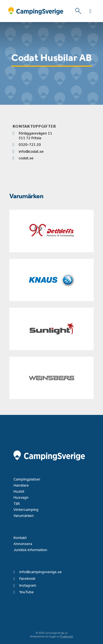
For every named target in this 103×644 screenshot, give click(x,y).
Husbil (19, 491)
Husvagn (21, 497)
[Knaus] (51, 280)
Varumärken (24, 516)
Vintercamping (26, 510)
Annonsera (23, 544)
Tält (17, 504)
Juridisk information (30, 550)
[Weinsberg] (51, 378)
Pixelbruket (66, 637)
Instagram (28, 585)
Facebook (27, 579)
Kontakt (20, 538)
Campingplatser (27, 479)
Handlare (21, 485)
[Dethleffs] (51, 231)
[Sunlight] (51, 329)
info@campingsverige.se (41, 572)
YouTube (27, 592)
